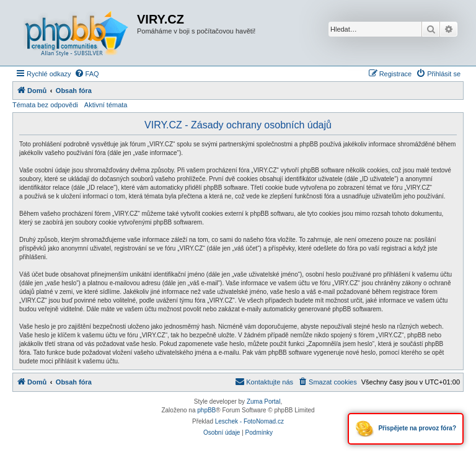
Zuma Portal (263, 402)
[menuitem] (87, 74)
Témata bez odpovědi (45, 105)
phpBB (206, 410)
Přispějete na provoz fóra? (406, 429)
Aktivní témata (106, 105)
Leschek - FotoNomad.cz (249, 421)
